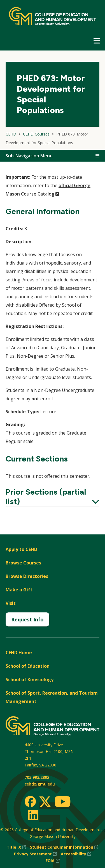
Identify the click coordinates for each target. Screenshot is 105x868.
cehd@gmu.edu (40, 784)
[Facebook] (30, 802)
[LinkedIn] (33, 815)
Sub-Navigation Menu (29, 156)
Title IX (16, 847)
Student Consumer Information (64, 847)
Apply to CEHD (21, 549)
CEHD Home (19, 653)
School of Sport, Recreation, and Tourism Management (52, 697)
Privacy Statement (35, 854)
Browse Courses (23, 563)
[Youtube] (63, 802)
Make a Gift (19, 590)
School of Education (28, 666)
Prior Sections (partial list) (53, 497)
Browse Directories (27, 576)
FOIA (53, 861)
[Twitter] (45, 802)
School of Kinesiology (30, 679)
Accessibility (76, 854)
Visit (11, 603)
